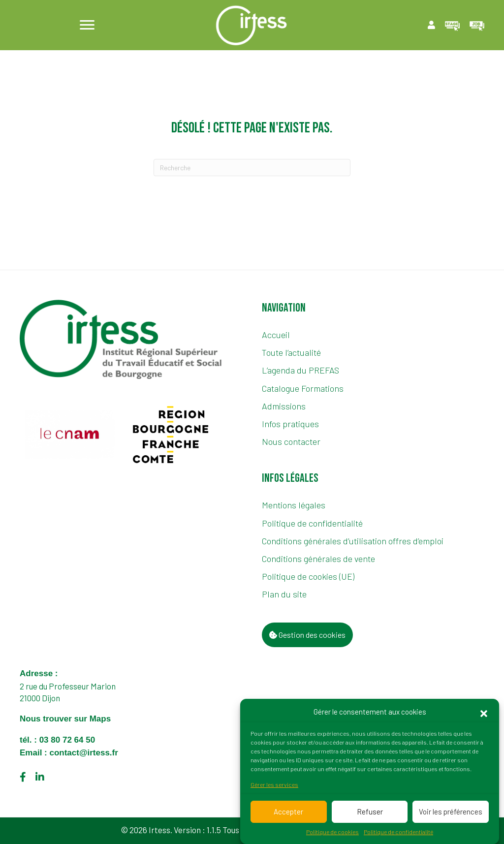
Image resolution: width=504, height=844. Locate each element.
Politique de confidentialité (398, 833)
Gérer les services (274, 785)
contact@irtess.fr (83, 753)
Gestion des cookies (307, 635)
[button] (484, 713)
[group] (70, 435)
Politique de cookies (332, 833)
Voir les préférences (451, 813)
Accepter (288, 813)
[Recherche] (252, 168)
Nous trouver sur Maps (66, 719)
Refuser (370, 813)
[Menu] (87, 25)
